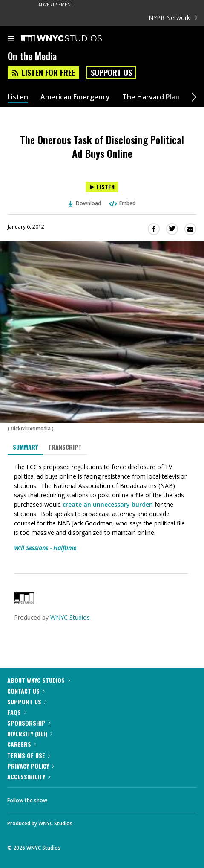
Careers (22, 744)
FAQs (17, 712)
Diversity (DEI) (30, 733)
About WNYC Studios (39, 680)
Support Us (111, 73)
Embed (122, 203)
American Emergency (75, 97)
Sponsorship (29, 723)
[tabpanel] (102, 508)
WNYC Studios (70, 617)
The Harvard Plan (151, 97)
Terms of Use (29, 755)
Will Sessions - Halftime (45, 548)
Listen (18, 97)
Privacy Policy (31, 766)
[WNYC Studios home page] (72, 39)
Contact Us (26, 691)
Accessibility (29, 777)
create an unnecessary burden (108, 504)
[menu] (11, 39)
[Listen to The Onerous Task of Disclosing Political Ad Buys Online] (102, 187)
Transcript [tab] (65, 447)
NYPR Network (173, 18)
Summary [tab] (25, 447)
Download (85, 203)
